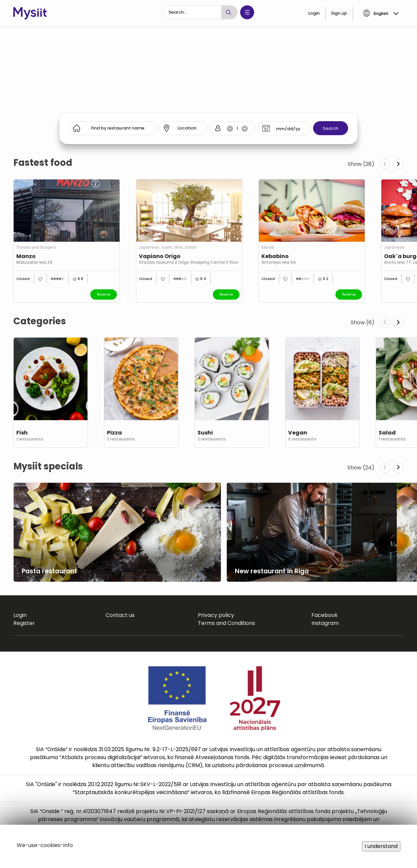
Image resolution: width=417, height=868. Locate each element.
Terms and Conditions (226, 623)
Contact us (120, 615)
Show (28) (361, 164)
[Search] (192, 12)
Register (24, 623)
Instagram (325, 623)
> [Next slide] (398, 164)
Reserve (104, 294)
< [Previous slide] (385, 164)
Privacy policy (216, 615)
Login (314, 13)
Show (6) (363, 322)
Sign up (339, 13)
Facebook (325, 615)
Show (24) (361, 468)
